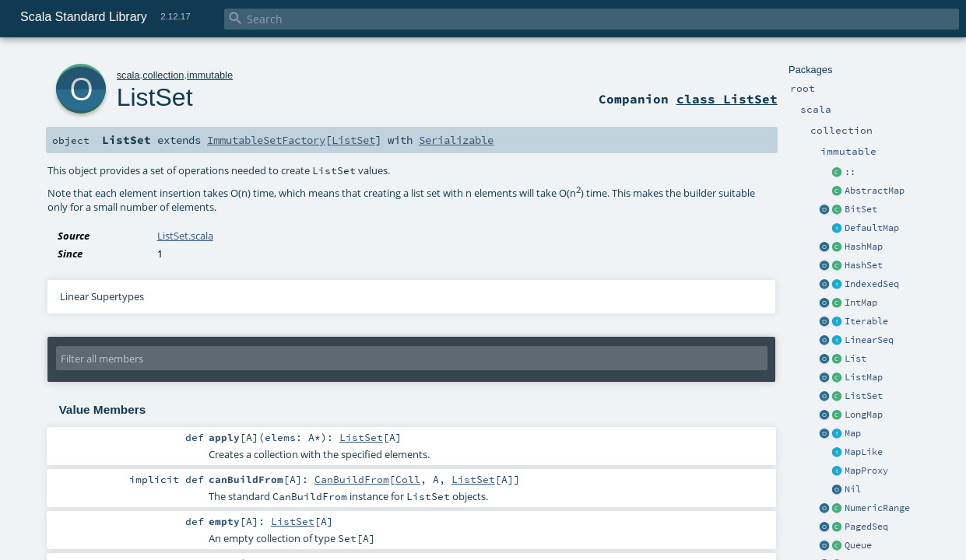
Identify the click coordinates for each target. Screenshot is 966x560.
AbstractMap (875, 191)
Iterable (866, 321)
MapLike (864, 452)
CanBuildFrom (352, 479)
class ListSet (727, 99)
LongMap (864, 415)
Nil (853, 489)
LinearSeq (869, 340)
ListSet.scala (185, 236)
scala (128, 75)
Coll (408, 479)
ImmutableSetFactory (266, 140)
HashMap (864, 247)
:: (850, 172)
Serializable (456, 140)
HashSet (864, 265)
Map (853, 433)
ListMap (864, 377)
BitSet (861, 209)
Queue (858, 545)
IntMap (861, 303)
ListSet (864, 396)
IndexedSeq (872, 284)
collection (163, 75)
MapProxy (866, 471)
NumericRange (877, 508)
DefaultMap (872, 228)
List (855, 359)
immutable (210, 75)
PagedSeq (866, 527)
